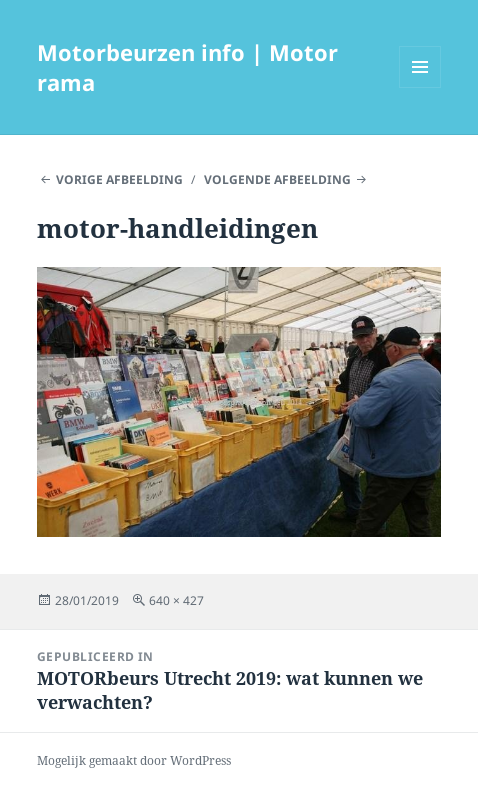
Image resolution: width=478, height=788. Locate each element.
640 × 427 (176, 600)
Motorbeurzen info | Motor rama (187, 67)
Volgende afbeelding (277, 179)
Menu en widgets (420, 87)
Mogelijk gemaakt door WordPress (134, 760)
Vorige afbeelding (119, 179)
